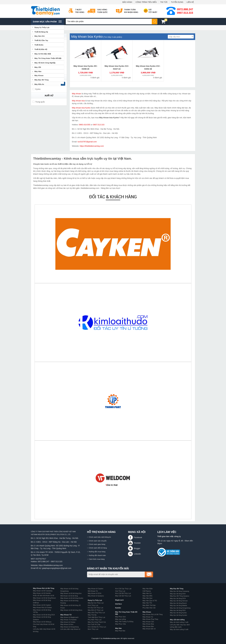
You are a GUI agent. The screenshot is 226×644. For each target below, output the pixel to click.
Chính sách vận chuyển (98, 541)
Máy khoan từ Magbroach (69, 617)
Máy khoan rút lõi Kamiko (42, 593)
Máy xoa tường (120, 619)
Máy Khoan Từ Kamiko (68, 620)
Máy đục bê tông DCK (178, 594)
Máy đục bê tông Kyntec (179, 615)
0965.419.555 (85, 125)
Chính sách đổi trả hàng (98, 548)
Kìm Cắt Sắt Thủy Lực (123, 593)
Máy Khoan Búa (148, 624)
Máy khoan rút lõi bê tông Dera (71, 610)
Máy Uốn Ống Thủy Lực (96, 613)
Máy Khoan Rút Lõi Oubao (42, 607)
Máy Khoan (147, 612)
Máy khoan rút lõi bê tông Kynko (72, 598)
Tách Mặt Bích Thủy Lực (96, 617)
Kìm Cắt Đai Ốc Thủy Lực (97, 627)
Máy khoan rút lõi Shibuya (42, 622)
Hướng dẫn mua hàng (97, 552)
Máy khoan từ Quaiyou (96, 596)
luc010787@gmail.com (87, 142)
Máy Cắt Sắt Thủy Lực (123, 596)
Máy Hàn (118, 628)
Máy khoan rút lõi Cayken (42, 605)
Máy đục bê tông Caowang (179, 591)
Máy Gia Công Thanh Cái (97, 622)
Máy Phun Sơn (120, 617)
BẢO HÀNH (127, 2)
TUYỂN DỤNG (177, 2)
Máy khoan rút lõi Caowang (43, 591)
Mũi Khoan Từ (93, 591)
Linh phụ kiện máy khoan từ (70, 629)
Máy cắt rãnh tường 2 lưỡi (179, 622)
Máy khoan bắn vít (149, 629)
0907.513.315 (185, 13)
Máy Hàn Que (147, 598)
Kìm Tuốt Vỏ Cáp (94, 624)
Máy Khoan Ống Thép (150, 619)
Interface (118, 604)
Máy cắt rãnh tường (177, 620)
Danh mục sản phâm (47, 22)
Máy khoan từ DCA (95, 593)
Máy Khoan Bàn (148, 626)
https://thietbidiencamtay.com (92, 146)
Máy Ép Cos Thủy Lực (96, 603)
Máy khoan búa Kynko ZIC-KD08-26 (85, 67)
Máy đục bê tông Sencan (179, 601)
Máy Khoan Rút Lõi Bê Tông (44, 588)
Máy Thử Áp (92, 615)
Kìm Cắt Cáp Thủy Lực (123, 589)
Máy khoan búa (78, 101)
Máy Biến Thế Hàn (149, 605)
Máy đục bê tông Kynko (178, 613)
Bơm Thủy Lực (93, 629)
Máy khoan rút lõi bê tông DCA (44, 615)
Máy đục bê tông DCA (178, 598)
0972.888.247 (185, 9)
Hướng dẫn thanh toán (97, 555)
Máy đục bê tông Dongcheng (180, 608)
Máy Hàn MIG (147, 596)
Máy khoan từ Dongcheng (70, 627)
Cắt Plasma (147, 591)
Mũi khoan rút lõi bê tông (69, 596)
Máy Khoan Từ (66, 615)
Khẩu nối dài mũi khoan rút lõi (44, 596)
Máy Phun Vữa (120, 624)
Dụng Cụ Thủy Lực (95, 600)
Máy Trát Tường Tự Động (124, 621)
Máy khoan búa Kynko (81, 108)
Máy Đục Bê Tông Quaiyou (180, 596)
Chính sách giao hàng (97, 544)
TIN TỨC (164, 2)
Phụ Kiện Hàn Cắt (149, 608)
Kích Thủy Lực (93, 605)
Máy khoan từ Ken (67, 624)
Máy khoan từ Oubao (68, 622)
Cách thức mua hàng (97, 559)
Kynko (36, 89)
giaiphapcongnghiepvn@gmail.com (57, 568)
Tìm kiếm (155, 22)
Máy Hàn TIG (147, 603)
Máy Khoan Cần (148, 622)
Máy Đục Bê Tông (177, 589)
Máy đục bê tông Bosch (178, 603)
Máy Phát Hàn (120, 631)
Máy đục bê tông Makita (178, 605)
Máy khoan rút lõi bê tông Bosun (44, 598)
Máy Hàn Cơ (147, 593)
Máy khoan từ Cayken (96, 589)
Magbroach (119, 600)
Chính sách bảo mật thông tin (100, 537)
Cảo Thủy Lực (120, 591)
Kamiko (118, 608)
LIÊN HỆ (190, 2)
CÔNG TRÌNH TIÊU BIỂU (146, 2)
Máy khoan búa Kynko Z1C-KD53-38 (148, 67)
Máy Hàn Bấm (148, 589)
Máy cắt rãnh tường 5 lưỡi (179, 629)
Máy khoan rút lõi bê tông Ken (71, 593)
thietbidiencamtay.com (111, 638)
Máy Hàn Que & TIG (150, 601)
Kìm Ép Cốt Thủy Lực (95, 608)
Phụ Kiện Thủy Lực (95, 620)
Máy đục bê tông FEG (178, 610)
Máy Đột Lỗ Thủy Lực (96, 610)
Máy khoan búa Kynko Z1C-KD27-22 (117, 67)
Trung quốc (39, 102)
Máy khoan (77, 94)
